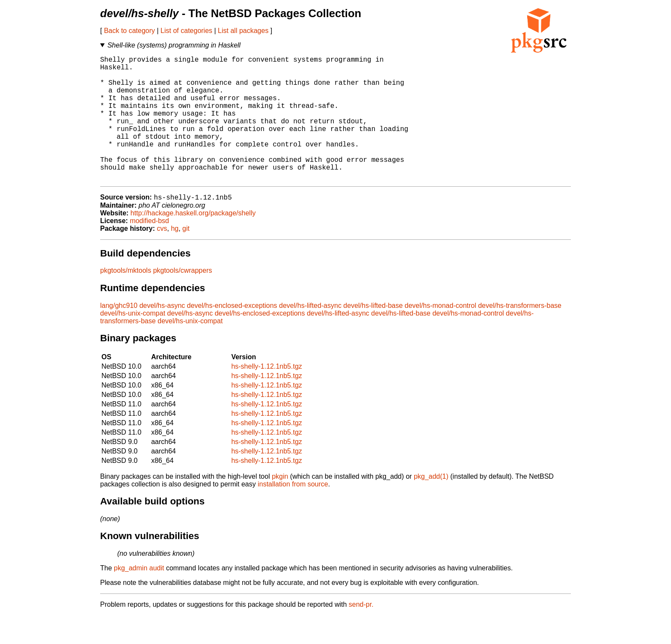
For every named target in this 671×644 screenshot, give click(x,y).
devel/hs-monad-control (441, 334)
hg (175, 257)
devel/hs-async (162, 334)
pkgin (280, 505)
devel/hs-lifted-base (373, 334)
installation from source (293, 513)
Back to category (129, 31)
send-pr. (361, 633)
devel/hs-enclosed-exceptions (232, 334)
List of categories (186, 31)
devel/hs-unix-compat (133, 342)
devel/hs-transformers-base (520, 334)
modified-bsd (149, 249)
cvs (162, 257)
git (186, 257)
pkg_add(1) (431, 505)
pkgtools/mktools (126, 299)
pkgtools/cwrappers (183, 299)
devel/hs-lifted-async (310, 334)
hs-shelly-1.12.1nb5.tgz (266, 395)
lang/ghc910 (119, 334)
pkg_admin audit (139, 597)
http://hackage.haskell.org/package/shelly (193, 242)
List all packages (243, 31)
